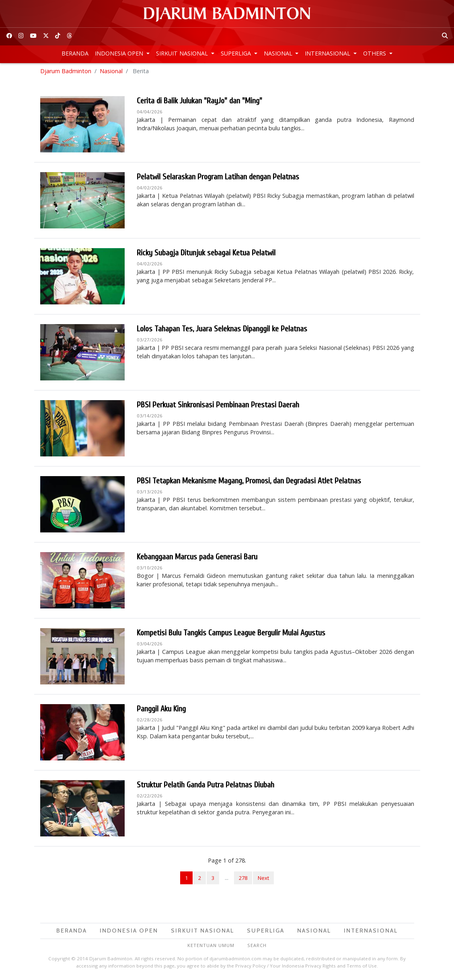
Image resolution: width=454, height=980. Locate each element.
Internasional (328, 53)
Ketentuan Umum (211, 946)
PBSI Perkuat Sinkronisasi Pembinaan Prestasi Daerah (218, 406)
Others (375, 53)
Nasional (279, 53)
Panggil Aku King (161, 710)
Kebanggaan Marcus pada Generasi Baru (197, 558)
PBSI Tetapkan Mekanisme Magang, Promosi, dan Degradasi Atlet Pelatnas (249, 482)
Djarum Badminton (66, 72)
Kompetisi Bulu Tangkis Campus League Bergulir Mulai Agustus (231, 634)
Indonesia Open (120, 53)
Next (263, 879)
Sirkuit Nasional (183, 53)
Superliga (237, 53)
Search (257, 946)
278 (243, 879)
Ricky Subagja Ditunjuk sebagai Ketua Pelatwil (206, 254)
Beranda (75, 53)
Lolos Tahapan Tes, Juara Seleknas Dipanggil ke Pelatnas (222, 330)
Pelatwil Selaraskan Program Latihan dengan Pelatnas (218, 178)
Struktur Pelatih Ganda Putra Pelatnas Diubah (205, 786)
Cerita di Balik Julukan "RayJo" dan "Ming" (199, 102)
